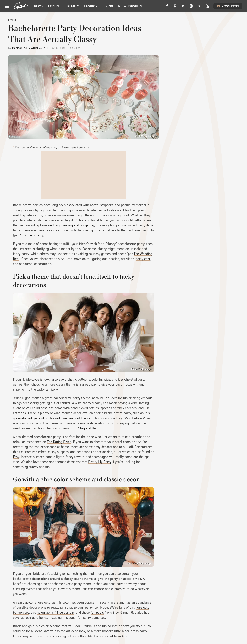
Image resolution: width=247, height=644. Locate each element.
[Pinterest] (175, 7)
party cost (143, 259)
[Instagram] (191, 7)
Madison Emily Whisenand (29, 48)
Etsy (16, 457)
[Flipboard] (183, 7)
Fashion (91, 6)
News (38, 6)
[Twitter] (199, 7)
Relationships (130, 6)
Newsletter (228, 6)
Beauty (73, 6)
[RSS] (207, 7)
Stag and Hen (88, 428)
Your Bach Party (32, 235)
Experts (55, 6)
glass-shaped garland (28, 418)
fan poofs (97, 613)
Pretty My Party (100, 462)
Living (108, 6)
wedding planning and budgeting (71, 225)
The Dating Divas (59, 442)
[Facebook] (167, 7)
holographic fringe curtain (55, 613)
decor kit (107, 636)
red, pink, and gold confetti (74, 418)
